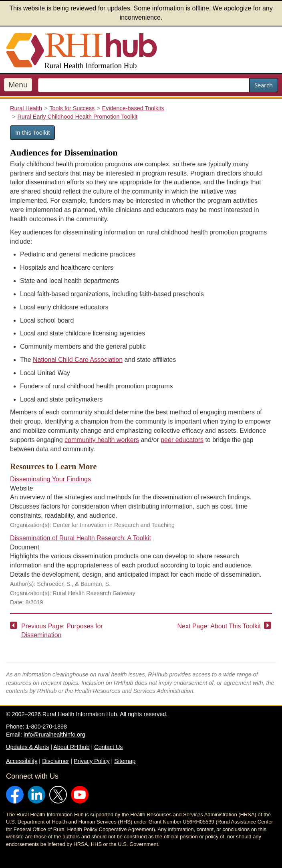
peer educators (182, 440)
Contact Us (108, 747)
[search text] (144, 85)
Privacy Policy (92, 761)
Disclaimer (55, 761)
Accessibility (22, 761)
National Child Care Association (78, 360)
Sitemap (125, 761)
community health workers (102, 440)
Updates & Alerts (27, 747)
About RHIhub (71, 747)
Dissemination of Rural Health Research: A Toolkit (81, 538)
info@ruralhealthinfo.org (54, 735)
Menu (18, 85)
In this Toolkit (32, 132)
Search (264, 85)
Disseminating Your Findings (50, 479)
